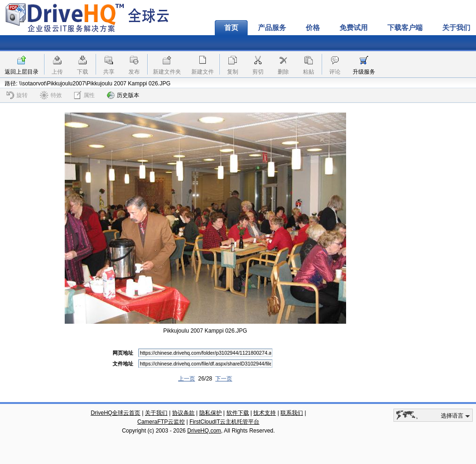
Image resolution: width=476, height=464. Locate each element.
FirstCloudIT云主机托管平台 (224, 422)
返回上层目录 (22, 72)
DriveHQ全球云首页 (115, 413)
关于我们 (156, 413)
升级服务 (364, 72)
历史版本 (123, 95)
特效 (51, 95)
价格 (313, 28)
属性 (84, 95)
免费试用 (354, 28)
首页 (231, 28)
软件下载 (238, 413)
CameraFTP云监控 (161, 422)
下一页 (224, 379)
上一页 (187, 379)
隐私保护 (211, 413)
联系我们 (292, 413)
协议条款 (183, 413)
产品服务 (272, 28)
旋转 (17, 95)
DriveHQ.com (204, 431)
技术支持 (264, 413)
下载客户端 (405, 28)
